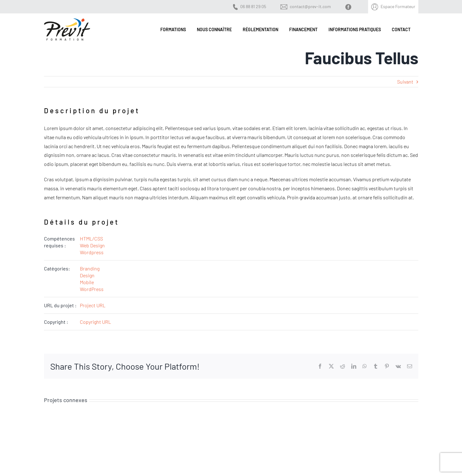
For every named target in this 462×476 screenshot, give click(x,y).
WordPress (92, 289)
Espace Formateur (398, 6)
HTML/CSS (91, 238)
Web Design (92, 245)
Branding (90, 268)
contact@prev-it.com (310, 6)
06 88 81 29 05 (253, 6)
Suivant (405, 82)
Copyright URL (95, 322)
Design (87, 275)
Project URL (93, 305)
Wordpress (92, 252)
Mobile (87, 282)
